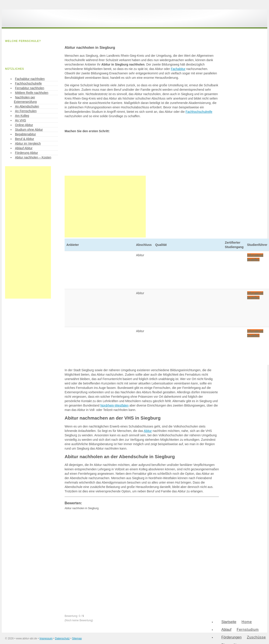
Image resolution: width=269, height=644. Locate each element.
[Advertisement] (105, 207)
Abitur (148, 431)
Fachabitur (178, 69)
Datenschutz (62, 638)
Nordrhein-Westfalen (114, 405)
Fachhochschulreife (199, 112)
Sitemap (77, 638)
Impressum (46, 638)
